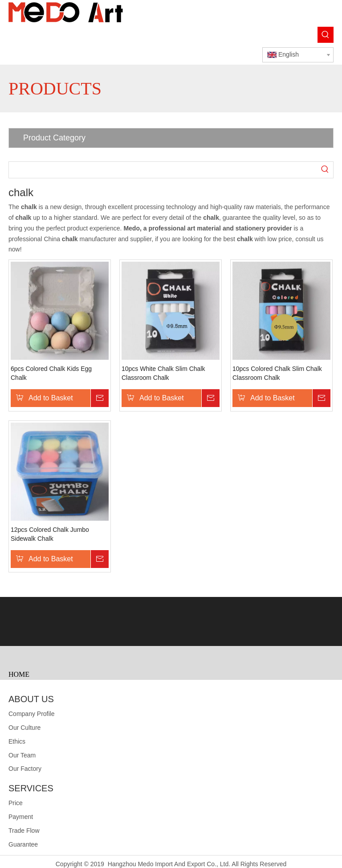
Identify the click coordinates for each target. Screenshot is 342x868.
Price (16, 803)
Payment (21, 817)
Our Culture (24, 728)
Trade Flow (24, 831)
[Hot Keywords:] (326, 35)
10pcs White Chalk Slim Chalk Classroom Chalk (163, 373)
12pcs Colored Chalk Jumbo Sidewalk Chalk (50, 534)
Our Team (22, 755)
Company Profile (32, 714)
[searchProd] (163, 170)
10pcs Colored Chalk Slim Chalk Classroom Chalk (277, 373)
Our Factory (25, 769)
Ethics (17, 741)
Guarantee (23, 844)
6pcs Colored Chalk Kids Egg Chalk (51, 373)
